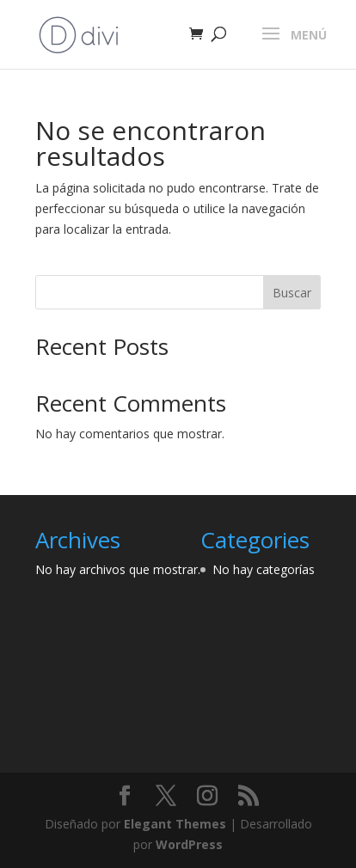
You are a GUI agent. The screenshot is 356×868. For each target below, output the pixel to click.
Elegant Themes (175, 824)
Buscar (292, 293)
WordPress (189, 844)
